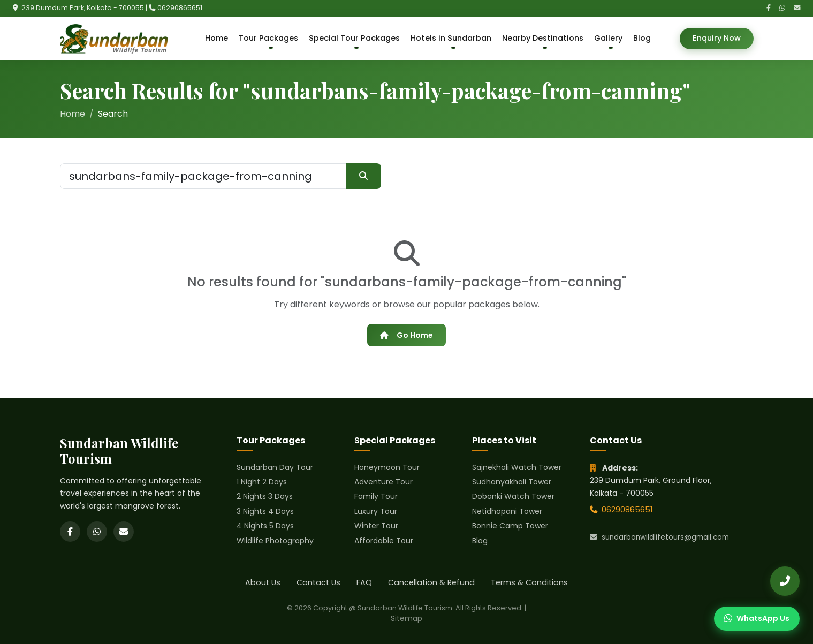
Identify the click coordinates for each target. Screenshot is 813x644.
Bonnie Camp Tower (510, 526)
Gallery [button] (608, 38)
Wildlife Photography (275, 541)
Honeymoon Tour (387, 467)
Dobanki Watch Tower (513, 496)
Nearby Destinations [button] (543, 38)
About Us (263, 582)
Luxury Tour (376, 511)
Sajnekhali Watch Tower (517, 467)
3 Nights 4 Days (265, 511)
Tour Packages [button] (268, 38)
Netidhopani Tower (507, 511)
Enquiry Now (717, 38)
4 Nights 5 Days (265, 526)
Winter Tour (376, 526)
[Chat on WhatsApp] (757, 619)
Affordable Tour (384, 541)
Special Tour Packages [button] (354, 38)
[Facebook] (769, 8)
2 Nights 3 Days (265, 496)
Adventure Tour (383, 482)
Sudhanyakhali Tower (512, 482)
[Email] (797, 8)
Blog (642, 38)
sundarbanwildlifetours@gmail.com (659, 537)
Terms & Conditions (529, 582)
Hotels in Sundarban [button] (451, 38)
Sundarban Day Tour (275, 467)
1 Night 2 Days (262, 482)
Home (216, 38)
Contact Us (318, 582)
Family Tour (376, 496)
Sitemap (406, 618)
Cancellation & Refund (431, 582)
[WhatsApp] (782, 8)
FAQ (364, 582)
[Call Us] (785, 581)
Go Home (406, 335)
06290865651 (180, 8)
